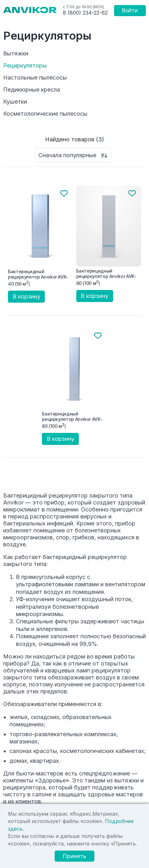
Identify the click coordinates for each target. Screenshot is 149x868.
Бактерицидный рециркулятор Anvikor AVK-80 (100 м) (72, 420)
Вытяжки (16, 54)
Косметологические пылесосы (45, 114)
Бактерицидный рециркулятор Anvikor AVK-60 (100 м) (106, 277)
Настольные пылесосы (35, 78)
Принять (74, 856)
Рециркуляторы (25, 66)
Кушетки (15, 102)
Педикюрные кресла (32, 90)
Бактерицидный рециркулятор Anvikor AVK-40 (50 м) (38, 278)
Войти (130, 10)
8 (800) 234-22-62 (85, 13)
